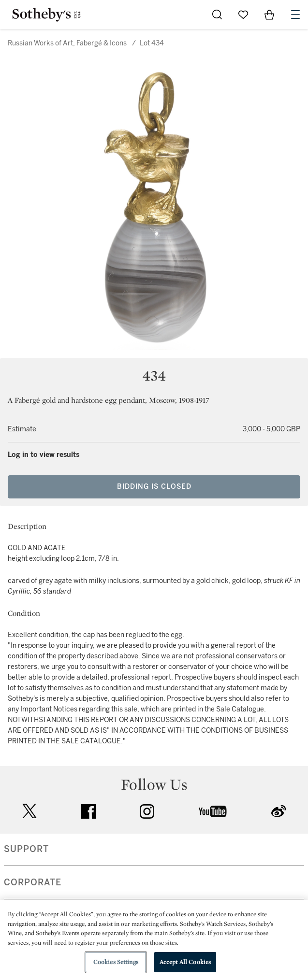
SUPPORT (26, 849)
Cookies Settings (116, 962)
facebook (88, 811)
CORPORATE (33, 882)
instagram (147, 811)
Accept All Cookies (185, 962)
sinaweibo (279, 811)
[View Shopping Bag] (269, 14)
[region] (154, 940)
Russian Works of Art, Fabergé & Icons (67, 43)
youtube (213, 811)
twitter (29, 811)
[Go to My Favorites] (243, 14)
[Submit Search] (217, 14)
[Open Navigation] (295, 14)
